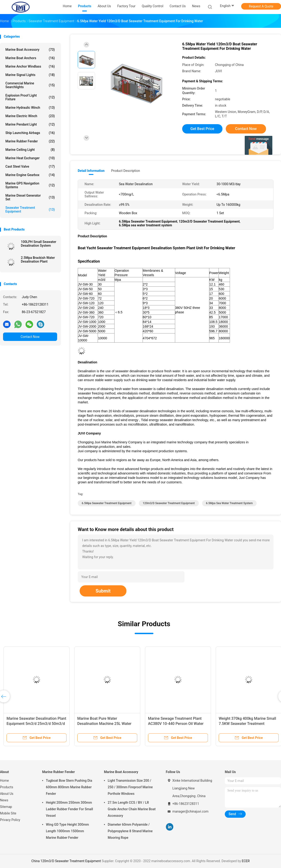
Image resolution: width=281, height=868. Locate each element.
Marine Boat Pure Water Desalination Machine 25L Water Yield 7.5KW (104, 724)
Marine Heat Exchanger (30, 158)
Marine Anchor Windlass (30, 66)
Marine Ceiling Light (30, 150)
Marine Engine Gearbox (30, 175)
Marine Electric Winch (30, 116)
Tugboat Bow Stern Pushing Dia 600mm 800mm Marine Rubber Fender (69, 787)
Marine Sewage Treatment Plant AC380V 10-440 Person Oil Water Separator (176, 724)
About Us (7, 794)
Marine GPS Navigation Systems (30, 185)
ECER (246, 861)
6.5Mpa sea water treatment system (229, 503)
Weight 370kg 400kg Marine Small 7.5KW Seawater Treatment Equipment (247, 724)
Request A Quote (261, 6)
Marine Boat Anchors (30, 58)
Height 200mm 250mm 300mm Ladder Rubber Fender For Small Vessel (69, 809)
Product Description (125, 171)
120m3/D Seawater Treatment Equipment (169, 503)
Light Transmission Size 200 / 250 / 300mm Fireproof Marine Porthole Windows (130, 787)
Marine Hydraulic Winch (30, 108)
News (4, 800)
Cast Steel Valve (30, 166)
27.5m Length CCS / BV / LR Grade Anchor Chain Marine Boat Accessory (132, 809)
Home (4, 781)
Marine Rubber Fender (30, 141)
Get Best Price (202, 129)
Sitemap (6, 807)
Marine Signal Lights (30, 75)
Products (7, 787)
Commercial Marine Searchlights (30, 85)
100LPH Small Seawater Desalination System (39, 244)
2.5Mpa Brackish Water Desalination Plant (38, 260)
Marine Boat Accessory (30, 50)
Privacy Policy (10, 820)
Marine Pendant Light (30, 124)
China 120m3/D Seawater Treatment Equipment (66, 861)
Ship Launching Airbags (30, 133)
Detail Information (91, 171)
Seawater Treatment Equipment (30, 210)
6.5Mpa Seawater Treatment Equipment (107, 503)
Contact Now (30, 337)
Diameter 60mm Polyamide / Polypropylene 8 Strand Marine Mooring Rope (130, 831)
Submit (103, 591)
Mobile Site (8, 813)
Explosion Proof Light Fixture (30, 97)
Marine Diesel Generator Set (30, 197)
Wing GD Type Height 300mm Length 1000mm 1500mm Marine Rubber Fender (67, 831)
